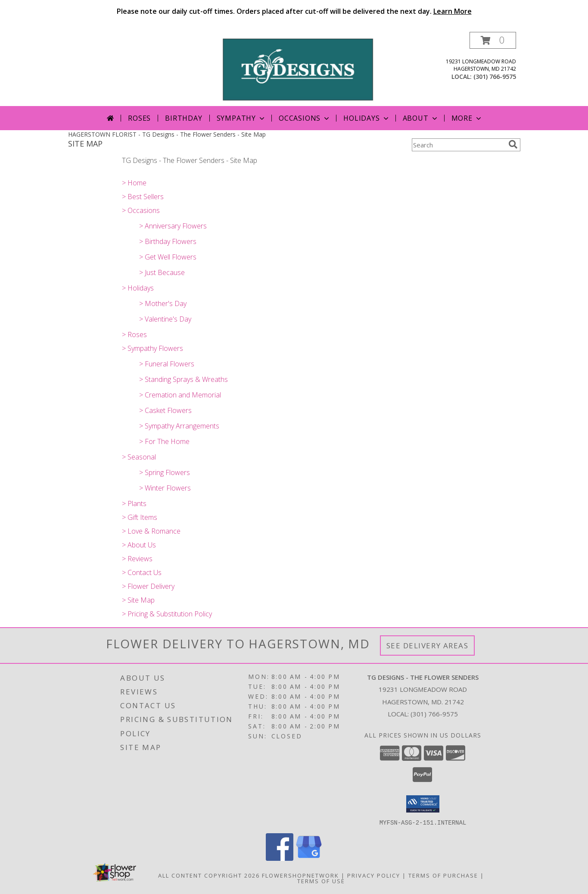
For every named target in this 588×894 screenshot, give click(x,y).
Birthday (184, 118)
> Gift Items (140, 517)
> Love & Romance (151, 531)
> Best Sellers (143, 197)
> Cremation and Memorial (180, 395)
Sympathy (241, 118)
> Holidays (138, 288)
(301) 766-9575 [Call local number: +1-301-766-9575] (495, 77)
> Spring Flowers (165, 472)
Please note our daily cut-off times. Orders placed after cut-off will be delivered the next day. (294, 11)
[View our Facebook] (280, 858)
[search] (513, 144)
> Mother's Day (163, 303)
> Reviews (137, 559)
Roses (139, 118)
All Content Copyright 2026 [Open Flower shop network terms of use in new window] (209, 875)
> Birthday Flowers (168, 241)
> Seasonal (139, 457)
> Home (134, 183)
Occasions (305, 118)
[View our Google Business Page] (309, 858)
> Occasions (141, 210)
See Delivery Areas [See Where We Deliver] (428, 645)
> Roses (134, 334)
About (421, 118)
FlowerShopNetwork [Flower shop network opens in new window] (300, 875)
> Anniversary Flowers (173, 226)
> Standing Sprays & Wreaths (184, 379)
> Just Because (162, 272)
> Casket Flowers (165, 410)
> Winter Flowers (165, 488)
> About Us (139, 545)
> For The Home (164, 441)
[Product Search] (458, 145)
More (467, 118)
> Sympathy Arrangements (179, 426)
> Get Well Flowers (168, 257)
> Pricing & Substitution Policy (167, 614)
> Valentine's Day (165, 319)
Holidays (367, 118)
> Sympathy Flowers (152, 348)
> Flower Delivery (148, 586)
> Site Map (138, 600)
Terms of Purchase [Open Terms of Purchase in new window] (443, 875)
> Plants (134, 503)
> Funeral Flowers (167, 364)
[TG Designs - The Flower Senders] (297, 69)
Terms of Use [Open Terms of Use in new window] (321, 881)
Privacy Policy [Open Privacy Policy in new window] (374, 875)
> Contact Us (142, 572)
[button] (493, 40)
